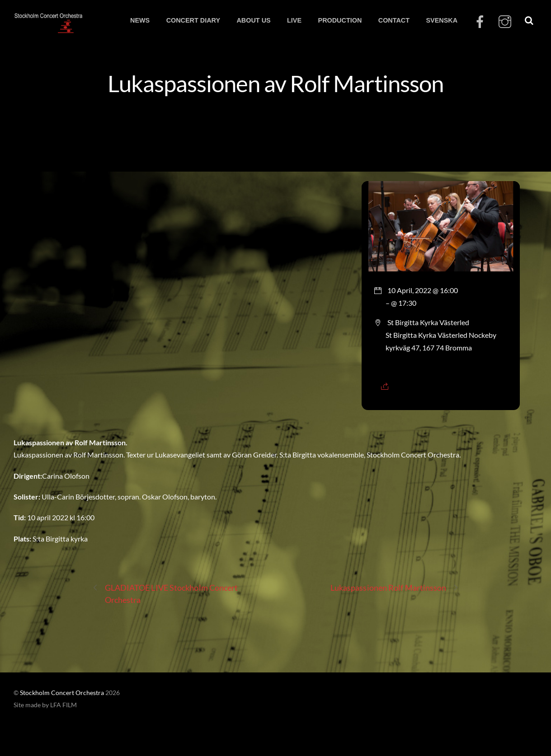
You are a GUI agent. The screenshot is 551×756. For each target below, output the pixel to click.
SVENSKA (442, 20)
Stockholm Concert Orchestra (62, 693)
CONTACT (394, 20)
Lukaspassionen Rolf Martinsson (395, 588)
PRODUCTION (340, 20)
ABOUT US (253, 20)
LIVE (294, 20)
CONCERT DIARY (193, 20)
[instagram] (505, 22)
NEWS (140, 20)
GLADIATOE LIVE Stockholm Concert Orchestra (165, 593)
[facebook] (480, 22)
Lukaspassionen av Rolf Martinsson (275, 83)
